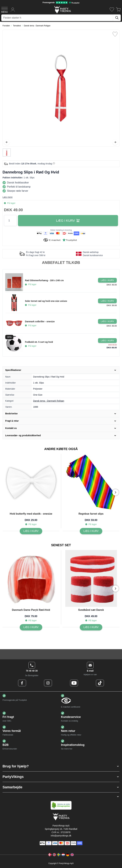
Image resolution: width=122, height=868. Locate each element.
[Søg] (117, 18)
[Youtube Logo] (74, 683)
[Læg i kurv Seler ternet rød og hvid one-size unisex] (107, 301)
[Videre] (115, 142)
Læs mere (8, 197)
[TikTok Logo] (100, 683)
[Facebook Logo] (22, 683)
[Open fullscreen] (61, 88)
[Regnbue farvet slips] (91, 531)
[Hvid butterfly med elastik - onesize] (31, 531)
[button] (61, 766)
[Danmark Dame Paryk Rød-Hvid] (31, 627)
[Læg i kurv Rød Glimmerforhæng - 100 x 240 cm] (107, 280)
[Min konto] (13, 9)
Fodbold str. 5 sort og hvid (39, 342)
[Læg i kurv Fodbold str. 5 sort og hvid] (107, 341)
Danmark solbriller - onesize (40, 321)
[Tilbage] (7, 142)
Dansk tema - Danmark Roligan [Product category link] (49, 401)
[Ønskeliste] (112, 9)
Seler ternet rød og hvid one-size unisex (46, 301)
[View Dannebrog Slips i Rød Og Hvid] (7, 152)
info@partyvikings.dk (61, 836)
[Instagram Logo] (48, 683)
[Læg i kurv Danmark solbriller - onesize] (107, 321)
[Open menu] (5, 10)
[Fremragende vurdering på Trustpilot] (61, 3)
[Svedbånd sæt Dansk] (91, 627)
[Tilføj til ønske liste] (115, 34)
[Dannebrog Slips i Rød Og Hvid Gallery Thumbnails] (7, 152)
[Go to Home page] (62, 9)
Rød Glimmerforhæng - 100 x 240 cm (44, 280)
